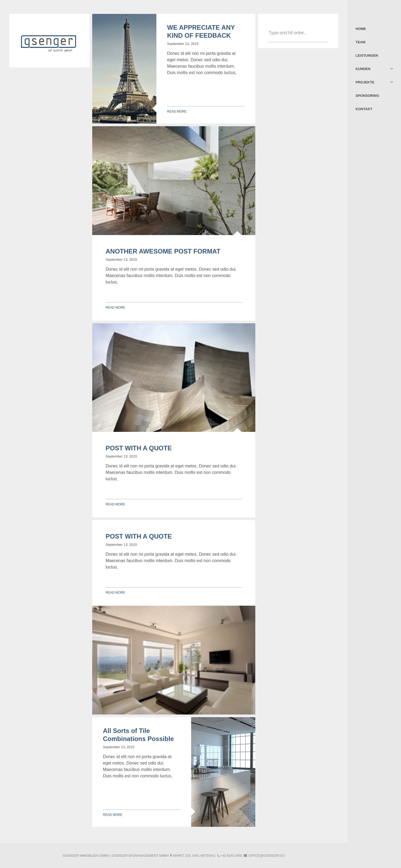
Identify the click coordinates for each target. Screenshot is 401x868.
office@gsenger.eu (267, 856)
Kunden (363, 69)
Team (360, 42)
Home (361, 29)
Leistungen (367, 55)
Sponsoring (367, 96)
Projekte (365, 82)
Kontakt (364, 109)
